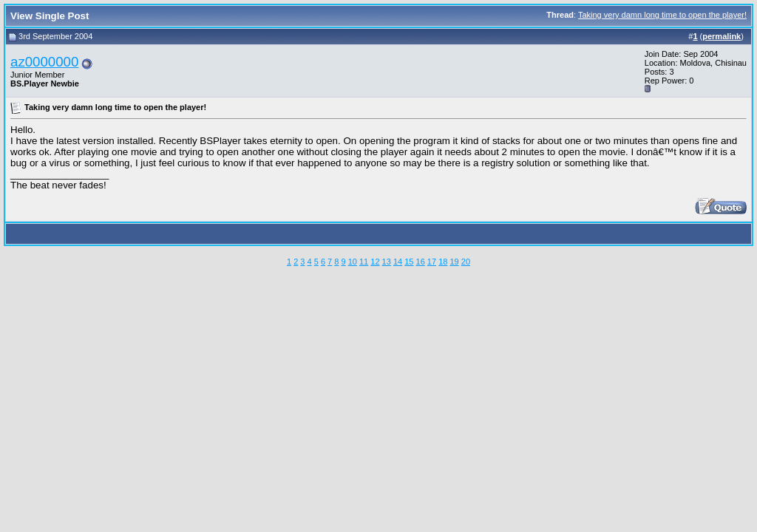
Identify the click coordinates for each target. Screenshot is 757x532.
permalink (722, 36)
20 (466, 262)
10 (353, 262)
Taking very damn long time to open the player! (662, 15)
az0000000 (44, 62)
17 (432, 262)
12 (375, 262)
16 (421, 262)
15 (409, 262)
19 (454, 262)
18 (443, 262)
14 (398, 262)
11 (364, 262)
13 (387, 262)
